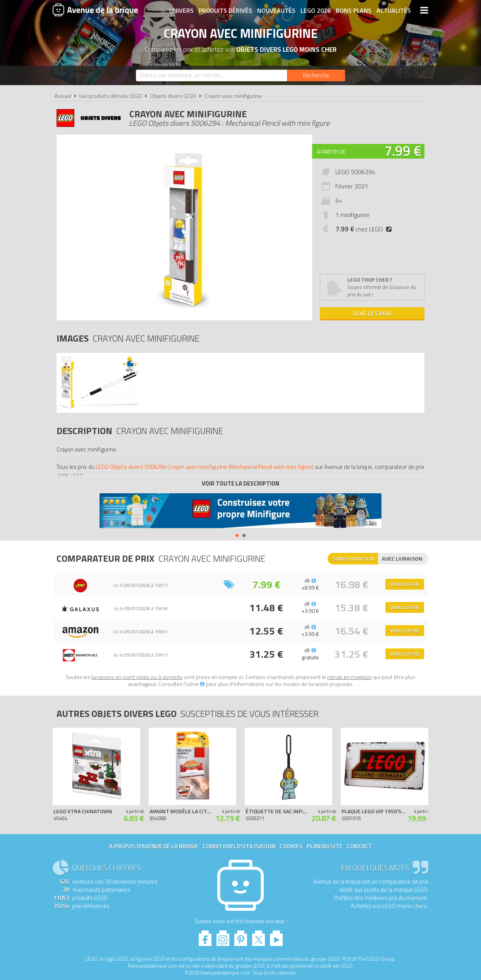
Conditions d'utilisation (239, 846)
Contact (359, 846)
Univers (181, 10)
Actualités (394, 10)
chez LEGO (365, 229)
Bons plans (354, 10)
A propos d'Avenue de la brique (154, 846)
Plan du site (325, 846)
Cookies (291, 846)
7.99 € (403, 151)
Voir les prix (372, 313)
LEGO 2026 (316, 10)
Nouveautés (276, 10)
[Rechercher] (316, 75)
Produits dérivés (225, 10)
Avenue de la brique (95, 10)
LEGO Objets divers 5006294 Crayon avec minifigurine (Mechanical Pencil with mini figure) (205, 467)
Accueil (63, 96)
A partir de (331, 151)
